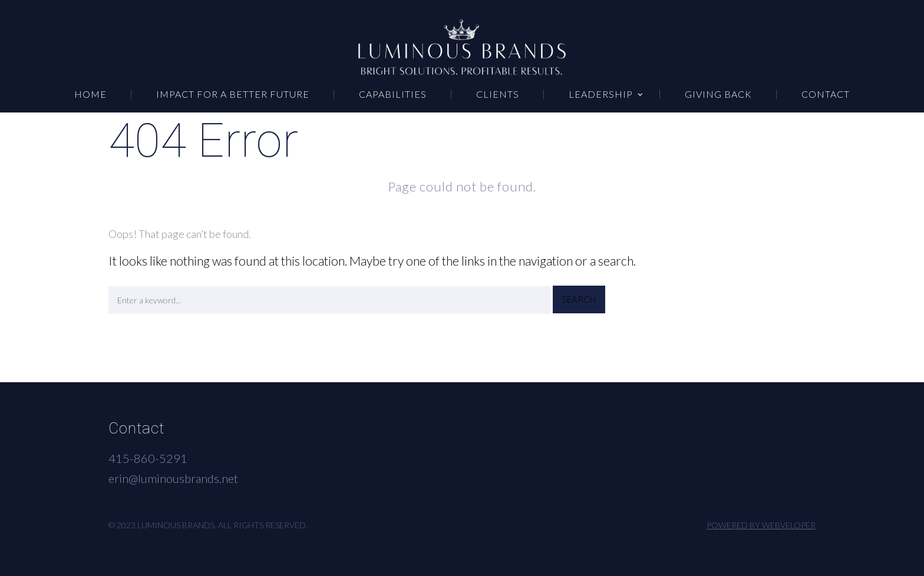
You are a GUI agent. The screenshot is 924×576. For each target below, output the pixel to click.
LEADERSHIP (601, 94)
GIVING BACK (718, 94)
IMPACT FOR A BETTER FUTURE (233, 94)
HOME (90, 94)
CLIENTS (498, 94)
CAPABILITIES (393, 94)
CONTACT (826, 94)
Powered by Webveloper (761, 525)
